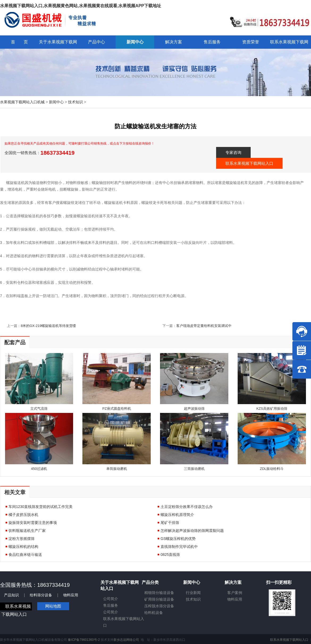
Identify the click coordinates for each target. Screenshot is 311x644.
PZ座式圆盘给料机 (117, 409)
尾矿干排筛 (170, 523)
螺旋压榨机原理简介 (177, 515)
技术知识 (75, 102)
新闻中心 (56, 102)
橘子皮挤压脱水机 (23, 515)
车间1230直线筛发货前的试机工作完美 (41, 507)
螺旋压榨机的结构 (23, 547)
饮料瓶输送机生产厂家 (27, 531)
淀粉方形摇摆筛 (22, 539)
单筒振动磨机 (117, 469)
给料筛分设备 (41, 595)
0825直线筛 (170, 555)
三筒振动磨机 (194, 469)
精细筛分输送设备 (159, 593)
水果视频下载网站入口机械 (22, 102)
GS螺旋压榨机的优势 (178, 539)
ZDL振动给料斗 (272, 469)
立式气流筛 (39, 409)
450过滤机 (39, 469)
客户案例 (235, 593)
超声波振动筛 (194, 409)
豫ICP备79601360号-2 (84, 640)
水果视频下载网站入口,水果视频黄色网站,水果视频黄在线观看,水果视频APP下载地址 (81, 6)
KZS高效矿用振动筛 (272, 409)
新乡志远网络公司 (126, 640)
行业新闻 (193, 593)
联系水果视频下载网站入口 (249, 163)
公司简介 (111, 599)
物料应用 (71, 595)
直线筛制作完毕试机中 (179, 547)
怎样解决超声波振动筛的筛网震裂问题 (192, 531)
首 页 (19, 42)
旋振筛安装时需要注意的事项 (33, 523)
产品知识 (11, 595)
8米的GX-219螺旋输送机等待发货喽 (48, 326)
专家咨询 (233, 152)
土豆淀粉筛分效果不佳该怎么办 (187, 507)
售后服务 (111, 605)
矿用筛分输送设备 (159, 599)
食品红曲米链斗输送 (25, 555)
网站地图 (53, 606)
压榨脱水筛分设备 (159, 606)
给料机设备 (154, 613)
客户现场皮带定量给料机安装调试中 (204, 326)
